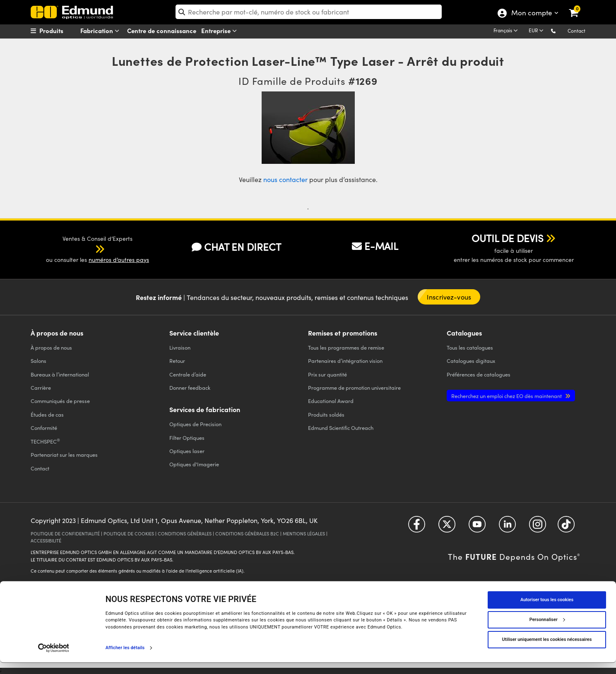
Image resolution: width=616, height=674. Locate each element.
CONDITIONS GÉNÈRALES (185, 534)
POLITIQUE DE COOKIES (129, 534)
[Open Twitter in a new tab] (447, 527)
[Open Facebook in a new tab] (417, 527)
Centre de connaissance (162, 30)
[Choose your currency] (537, 31)
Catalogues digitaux (471, 361)
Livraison (180, 347)
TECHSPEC (45, 441)
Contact (576, 31)
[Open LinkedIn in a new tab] (507, 527)
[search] (309, 12)
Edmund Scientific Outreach (341, 428)
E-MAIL (375, 246)
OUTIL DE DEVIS (508, 238)
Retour (177, 361)
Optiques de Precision (195, 424)
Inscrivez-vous (449, 297)
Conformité (44, 428)
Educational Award (331, 401)
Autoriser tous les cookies (547, 611)
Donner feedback (190, 387)
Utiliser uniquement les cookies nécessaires (547, 651)
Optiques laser (187, 451)
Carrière (41, 387)
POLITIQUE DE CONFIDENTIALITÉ (65, 534)
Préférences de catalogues (479, 374)
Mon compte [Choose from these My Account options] (531, 14)
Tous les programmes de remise (346, 347)
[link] (579, 6)
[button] (560, 30)
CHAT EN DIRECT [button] (236, 247)
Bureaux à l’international (60, 374)
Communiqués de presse (60, 401)
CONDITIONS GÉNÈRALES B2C (247, 534)
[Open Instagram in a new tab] (538, 527)
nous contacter (285, 179)
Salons (38, 361)
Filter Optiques (187, 438)
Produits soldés (326, 414)
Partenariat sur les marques (64, 455)
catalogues (470, 347)
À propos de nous (51, 347)
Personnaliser (547, 631)
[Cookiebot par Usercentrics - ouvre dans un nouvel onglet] (54, 659)
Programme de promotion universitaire (354, 387)
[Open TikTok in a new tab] (566, 527)
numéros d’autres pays (119, 260)
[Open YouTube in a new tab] (477, 527)
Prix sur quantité (327, 374)
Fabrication (101, 31)
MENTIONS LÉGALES (304, 534)
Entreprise (221, 31)
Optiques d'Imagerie (194, 464)
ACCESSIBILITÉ (46, 541)
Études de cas (47, 414)
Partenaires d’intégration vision (345, 361)
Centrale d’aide (188, 374)
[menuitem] (62, 31)
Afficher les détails (125, 659)
